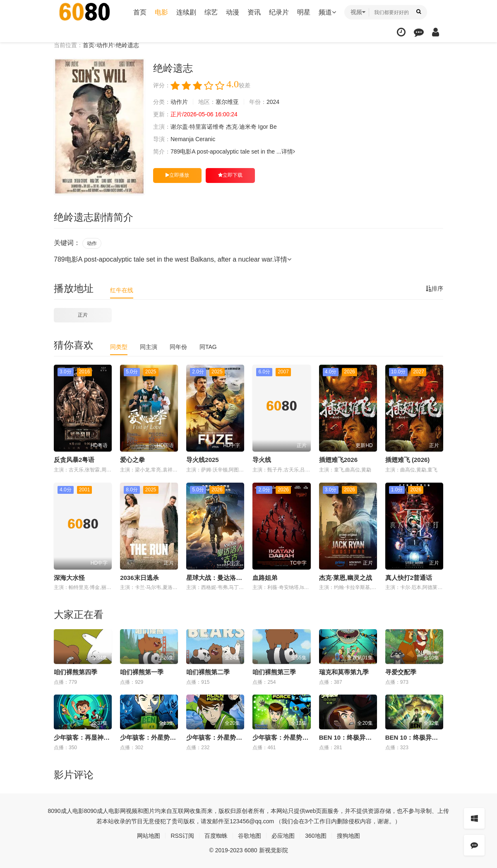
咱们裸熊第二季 (208, 672)
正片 (83, 315)
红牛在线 (122, 290)
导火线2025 (202, 460)
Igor (263, 127)
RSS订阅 (182, 836)
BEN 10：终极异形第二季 (421, 737)
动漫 (233, 12)
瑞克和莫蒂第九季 (344, 672)
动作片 (105, 45)
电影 (161, 12)
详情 (288, 151)
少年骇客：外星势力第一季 (157, 737)
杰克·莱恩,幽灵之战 (346, 578)
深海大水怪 (69, 578)
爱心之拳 (132, 460)
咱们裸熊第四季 (76, 672)
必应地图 (283, 836)
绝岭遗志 (127, 45)
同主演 (149, 347)
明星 (304, 12)
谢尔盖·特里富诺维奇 (197, 127)
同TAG (208, 347)
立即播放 (177, 175)
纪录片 (279, 12)
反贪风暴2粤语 (74, 460)
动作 (92, 243)
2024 (273, 102)
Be (273, 127)
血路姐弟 (265, 578)
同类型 (119, 347)
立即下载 (230, 175)
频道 (327, 12)
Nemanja (182, 139)
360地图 (316, 836)
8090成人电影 (66, 811)
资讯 (254, 12)
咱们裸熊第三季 (274, 672)
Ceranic (205, 139)
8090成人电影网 (105, 811)
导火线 (262, 460)
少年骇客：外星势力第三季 (223, 737)
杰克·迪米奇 (241, 127)
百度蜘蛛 (216, 836)
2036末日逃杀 (139, 578)
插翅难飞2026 (338, 460)
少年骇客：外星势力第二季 (290, 737)
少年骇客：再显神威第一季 (91, 737)
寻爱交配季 (401, 672)
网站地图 (149, 836)
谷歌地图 (250, 836)
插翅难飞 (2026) (408, 460)
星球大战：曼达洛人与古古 (223, 578)
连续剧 (186, 12)
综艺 (211, 12)
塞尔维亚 (227, 102)
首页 (140, 12)
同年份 (178, 347)
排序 (435, 289)
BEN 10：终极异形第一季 (355, 737)
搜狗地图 (348, 836)
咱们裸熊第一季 (142, 672)
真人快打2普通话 (409, 578)
